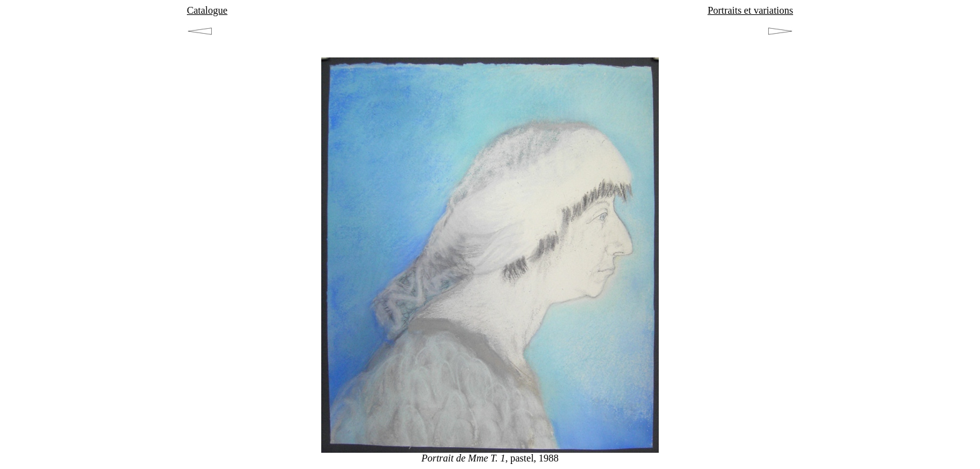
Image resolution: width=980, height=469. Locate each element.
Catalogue (207, 10)
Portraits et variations (750, 10)
